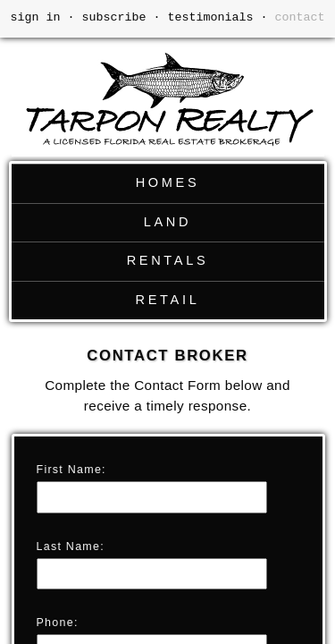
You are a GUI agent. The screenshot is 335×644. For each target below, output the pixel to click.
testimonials (211, 17)
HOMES (168, 182)
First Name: (71, 470)
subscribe (114, 17)
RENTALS (168, 260)
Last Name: (71, 547)
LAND (167, 222)
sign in (36, 17)
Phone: (58, 623)
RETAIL (168, 300)
